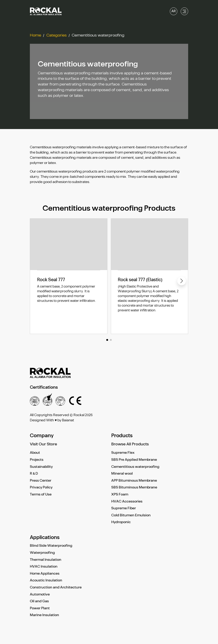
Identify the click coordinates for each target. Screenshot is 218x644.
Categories (57, 35)
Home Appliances (45, 574)
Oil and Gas (39, 601)
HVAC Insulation (44, 567)
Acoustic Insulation (46, 580)
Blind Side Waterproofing (51, 546)
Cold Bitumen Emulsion (131, 515)
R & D (34, 474)
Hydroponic (121, 522)
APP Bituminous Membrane (134, 481)
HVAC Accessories (127, 501)
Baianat (68, 420)
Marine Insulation (44, 615)
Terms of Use (41, 494)
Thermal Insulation (46, 560)
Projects (37, 460)
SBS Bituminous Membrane (134, 487)
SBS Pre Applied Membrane (134, 460)
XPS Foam (120, 494)
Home (36, 35)
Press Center (41, 481)
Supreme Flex (123, 453)
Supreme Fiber (124, 508)
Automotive (40, 594)
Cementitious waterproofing (135, 467)
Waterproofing (42, 553)
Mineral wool (122, 474)
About (35, 453)
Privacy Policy (41, 487)
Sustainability (41, 467)
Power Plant (40, 608)
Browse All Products (130, 444)
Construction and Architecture (56, 587)
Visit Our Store (43, 444)
